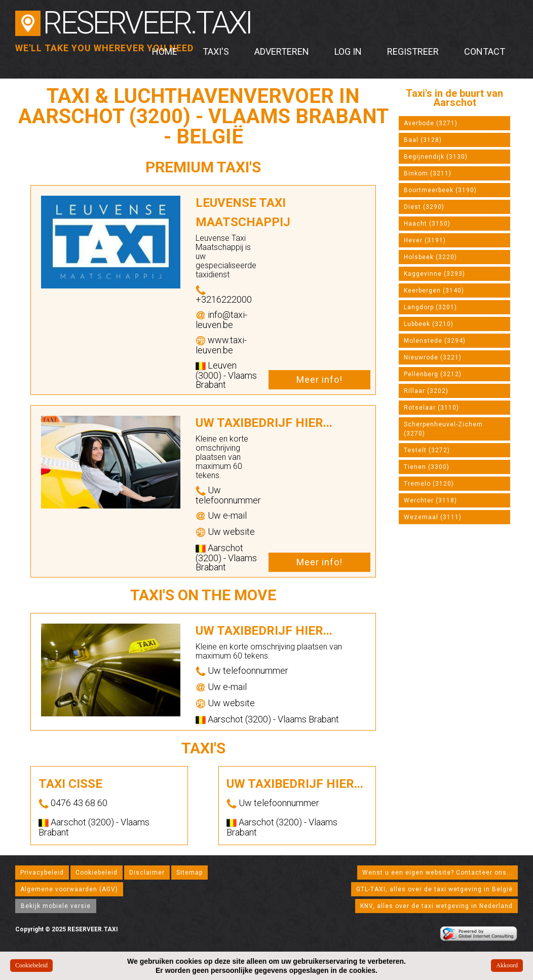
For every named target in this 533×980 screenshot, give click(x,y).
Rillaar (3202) (426, 391)
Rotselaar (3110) (431, 408)
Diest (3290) (424, 207)
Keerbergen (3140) (434, 291)
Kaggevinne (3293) (434, 274)
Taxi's (216, 51)
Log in (348, 51)
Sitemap (189, 873)
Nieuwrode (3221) (433, 357)
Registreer (413, 51)
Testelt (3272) (427, 450)
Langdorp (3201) (430, 307)
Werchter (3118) (430, 500)
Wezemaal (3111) (433, 517)
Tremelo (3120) (429, 484)
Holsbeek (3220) (430, 257)
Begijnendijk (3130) (436, 157)
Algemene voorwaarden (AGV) (69, 889)
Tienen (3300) (427, 467)
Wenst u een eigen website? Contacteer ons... (437, 873)
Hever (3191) (425, 240)
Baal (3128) (423, 140)
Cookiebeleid (97, 873)
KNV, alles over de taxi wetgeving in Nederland (436, 906)
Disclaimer (147, 873)
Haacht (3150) (427, 224)
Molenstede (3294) (435, 341)
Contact (485, 51)
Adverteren (282, 51)
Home (165, 51)
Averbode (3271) (431, 123)
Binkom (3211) (428, 173)
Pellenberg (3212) (433, 374)
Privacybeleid (42, 873)
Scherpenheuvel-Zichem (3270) (443, 429)
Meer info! (319, 379)
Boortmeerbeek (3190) (440, 190)
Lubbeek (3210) (429, 324)
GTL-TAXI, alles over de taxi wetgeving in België (434, 889)
